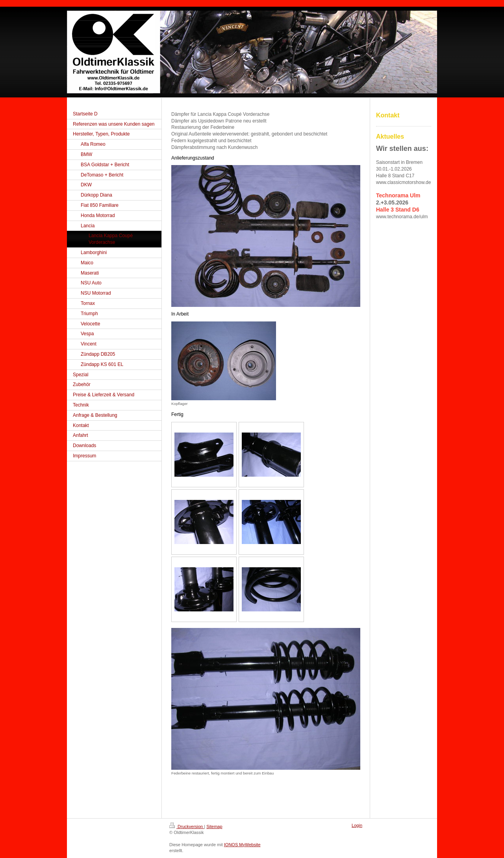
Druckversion (187, 826)
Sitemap (214, 826)
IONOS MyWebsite (242, 845)
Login (357, 825)
